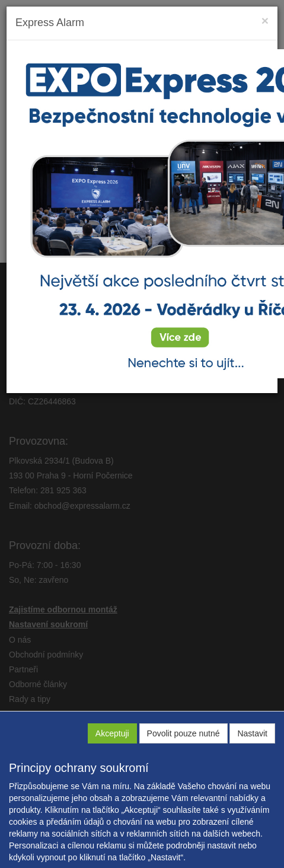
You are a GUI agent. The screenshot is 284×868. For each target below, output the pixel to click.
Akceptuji (112, 733)
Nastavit (252, 733)
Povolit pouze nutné (184, 733)
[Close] (265, 20)
